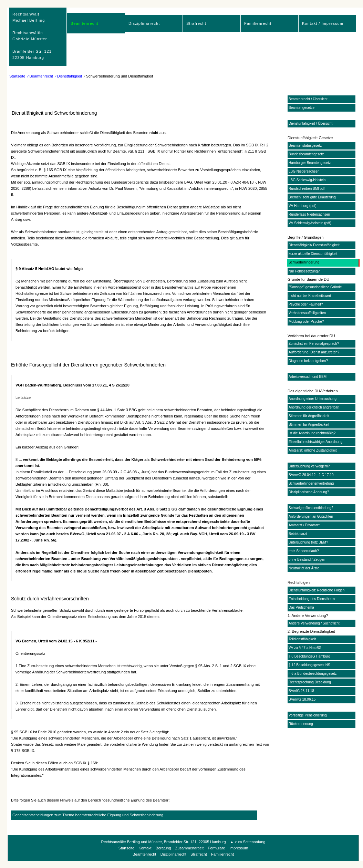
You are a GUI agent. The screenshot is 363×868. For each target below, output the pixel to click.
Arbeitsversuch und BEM (308, 377)
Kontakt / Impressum (323, 23)
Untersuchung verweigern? (309, 466)
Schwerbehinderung (304, 262)
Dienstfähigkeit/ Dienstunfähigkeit (314, 245)
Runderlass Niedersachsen (309, 214)
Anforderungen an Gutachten (311, 516)
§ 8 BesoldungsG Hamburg (309, 656)
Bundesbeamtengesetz (306, 154)
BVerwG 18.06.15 (302, 699)
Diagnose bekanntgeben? (308, 361)
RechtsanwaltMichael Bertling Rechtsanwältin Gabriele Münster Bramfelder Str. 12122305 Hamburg (32, 36)
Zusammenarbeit (190, 848)
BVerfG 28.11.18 (301, 691)
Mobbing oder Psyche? (306, 322)
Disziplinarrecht (144, 23)
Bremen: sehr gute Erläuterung (312, 197)
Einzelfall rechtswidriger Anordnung (315, 442)
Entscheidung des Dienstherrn (312, 599)
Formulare (217, 848)
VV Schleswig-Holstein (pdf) (310, 223)
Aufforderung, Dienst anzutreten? (314, 352)
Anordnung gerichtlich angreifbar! (314, 407)
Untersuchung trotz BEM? (308, 542)
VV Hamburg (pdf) (303, 206)
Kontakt (145, 848)
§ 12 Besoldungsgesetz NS (309, 665)
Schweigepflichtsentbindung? (311, 508)
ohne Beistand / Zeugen (307, 560)
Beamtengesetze (302, 108)
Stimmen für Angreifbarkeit (309, 416)
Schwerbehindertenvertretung (311, 483)
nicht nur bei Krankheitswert (310, 296)
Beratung (163, 848)
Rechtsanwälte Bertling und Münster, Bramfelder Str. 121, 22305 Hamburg (164, 842)
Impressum (239, 848)
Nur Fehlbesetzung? (304, 271)
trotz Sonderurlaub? (304, 551)
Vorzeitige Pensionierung (308, 715)
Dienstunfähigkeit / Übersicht (310, 123)
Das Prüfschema (301, 607)
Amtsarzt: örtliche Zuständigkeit (313, 450)
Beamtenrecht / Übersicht (308, 99)
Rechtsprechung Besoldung (310, 682)
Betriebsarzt (298, 534)
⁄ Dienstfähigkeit (69, 76)
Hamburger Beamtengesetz (310, 163)
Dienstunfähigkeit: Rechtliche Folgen (317, 590)
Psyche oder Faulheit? (306, 304)
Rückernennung (301, 724)
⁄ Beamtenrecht (40, 76)
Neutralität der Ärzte (304, 568)
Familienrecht (258, 23)
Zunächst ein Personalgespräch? (314, 344)
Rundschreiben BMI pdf (307, 189)
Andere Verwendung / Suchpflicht (314, 623)
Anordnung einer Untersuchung (313, 399)
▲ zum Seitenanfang (248, 842)
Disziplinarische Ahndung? (309, 492)
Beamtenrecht (84, 23)
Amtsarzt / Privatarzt (304, 525)
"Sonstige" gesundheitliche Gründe (315, 287)
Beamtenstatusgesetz (305, 146)
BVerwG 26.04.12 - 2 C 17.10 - (312, 475)
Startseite (17, 76)
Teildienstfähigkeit (302, 639)
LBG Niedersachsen (304, 171)
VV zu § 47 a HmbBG (305, 648)
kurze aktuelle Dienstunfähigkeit (313, 254)
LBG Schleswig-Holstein (307, 180)
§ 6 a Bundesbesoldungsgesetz (313, 674)
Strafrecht (196, 23)
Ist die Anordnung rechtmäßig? (312, 433)
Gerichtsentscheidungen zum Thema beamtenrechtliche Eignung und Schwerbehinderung (88, 815)
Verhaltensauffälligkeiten (307, 313)
